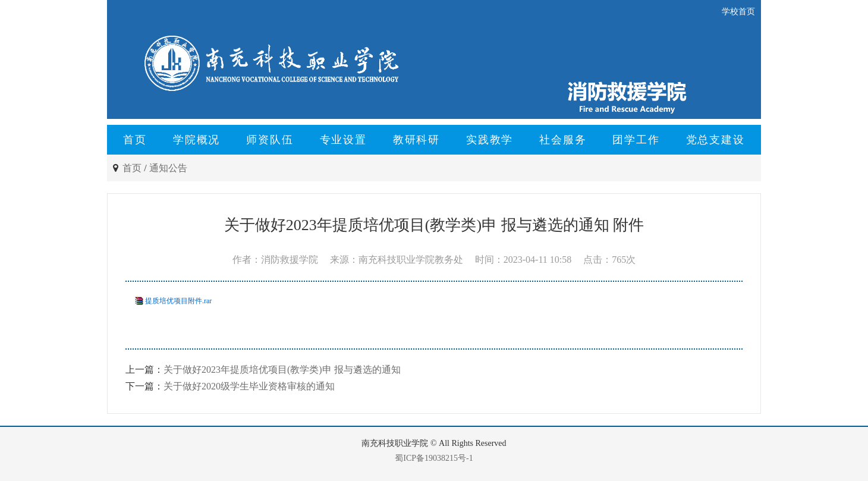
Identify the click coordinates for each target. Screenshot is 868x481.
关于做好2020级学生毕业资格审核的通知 (249, 386)
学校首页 (738, 12)
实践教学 (490, 140)
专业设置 (343, 140)
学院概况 (196, 140)
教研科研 (416, 140)
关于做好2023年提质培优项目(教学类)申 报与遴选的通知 (282, 370)
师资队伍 (270, 140)
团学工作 (636, 140)
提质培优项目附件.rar (178, 301)
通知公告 (168, 168)
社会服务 (563, 140)
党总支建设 (716, 140)
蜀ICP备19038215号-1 (434, 458)
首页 (135, 140)
